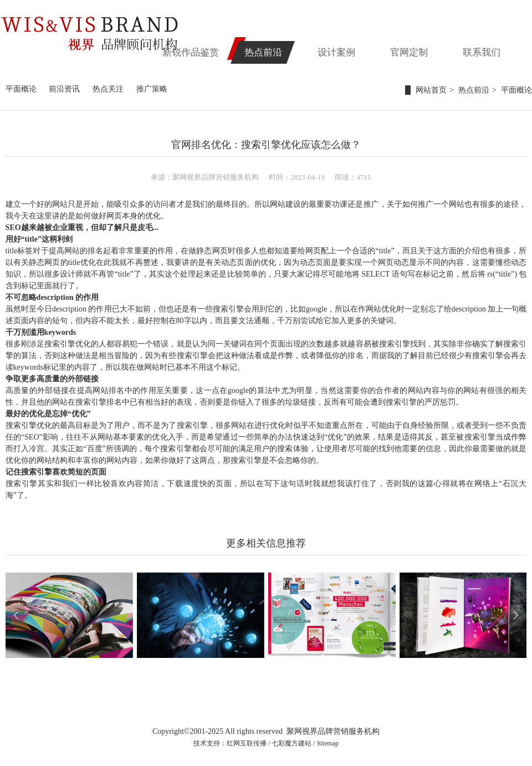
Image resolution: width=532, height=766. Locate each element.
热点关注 (108, 89)
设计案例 (370, 48)
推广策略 (152, 89)
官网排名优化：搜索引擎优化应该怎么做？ (266, 145)
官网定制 (433, 48)
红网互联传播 (247, 743)
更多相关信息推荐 (266, 543)
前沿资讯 (64, 89)
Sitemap (328, 743)
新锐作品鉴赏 (244, 48)
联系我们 (497, 48)
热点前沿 (307, 48)
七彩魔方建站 (291, 743)
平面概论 (21, 89)
